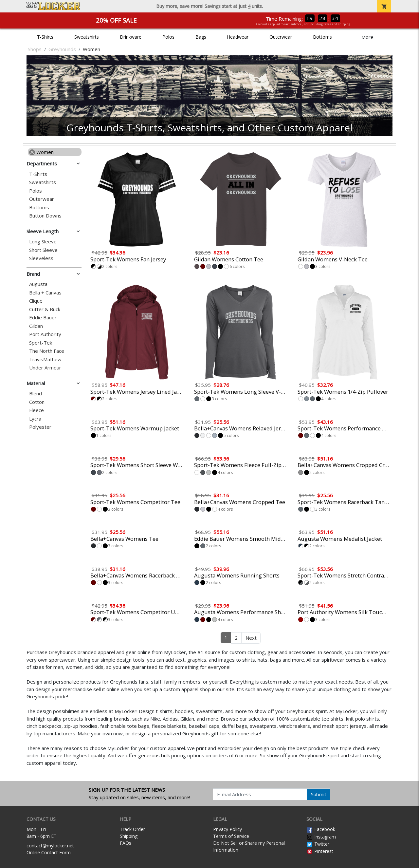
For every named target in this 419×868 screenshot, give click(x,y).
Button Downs (45, 216)
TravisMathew (45, 359)
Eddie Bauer (43, 318)
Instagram (321, 837)
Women (41, 152)
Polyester (40, 427)
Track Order (132, 829)
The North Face (47, 351)
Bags (201, 37)
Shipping (129, 836)
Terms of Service (231, 836)
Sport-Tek (41, 343)
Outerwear (281, 37)
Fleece (36, 410)
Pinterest (320, 851)
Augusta (38, 284)
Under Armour (45, 368)
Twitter (318, 844)
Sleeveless (41, 258)
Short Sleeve (43, 250)
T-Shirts (45, 37)
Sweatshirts (87, 37)
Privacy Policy (228, 829)
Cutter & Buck (45, 309)
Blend (36, 394)
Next (251, 638)
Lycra (35, 419)
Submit (319, 794)
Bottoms (322, 37)
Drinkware (131, 37)
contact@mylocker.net (50, 846)
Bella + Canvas (45, 293)
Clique (36, 301)
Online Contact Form (49, 852)
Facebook (321, 829)
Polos (168, 37)
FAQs (126, 843)
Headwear (238, 37)
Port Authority (45, 334)
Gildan (36, 326)
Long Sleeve (43, 242)
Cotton (37, 402)
